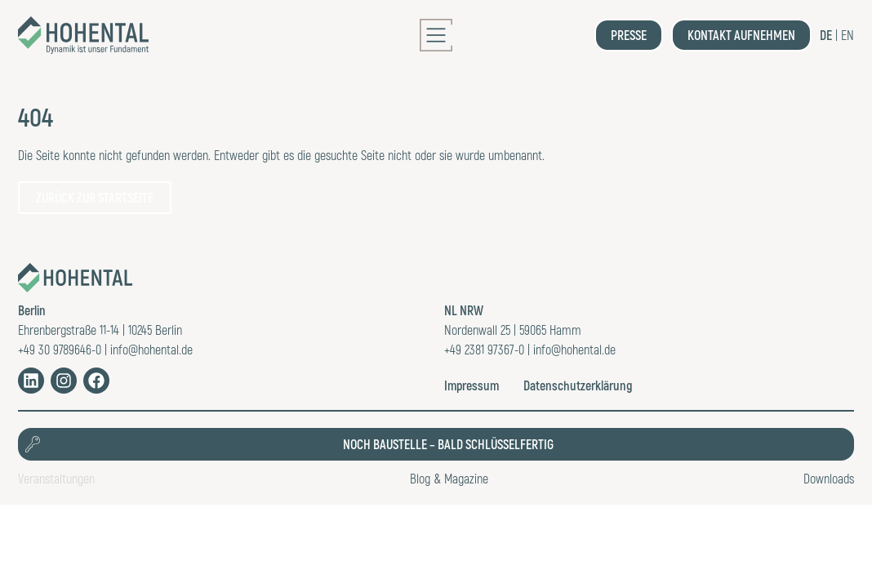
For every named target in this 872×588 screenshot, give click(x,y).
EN (848, 35)
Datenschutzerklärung (578, 385)
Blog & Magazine (449, 478)
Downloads (829, 478)
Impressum (472, 385)
